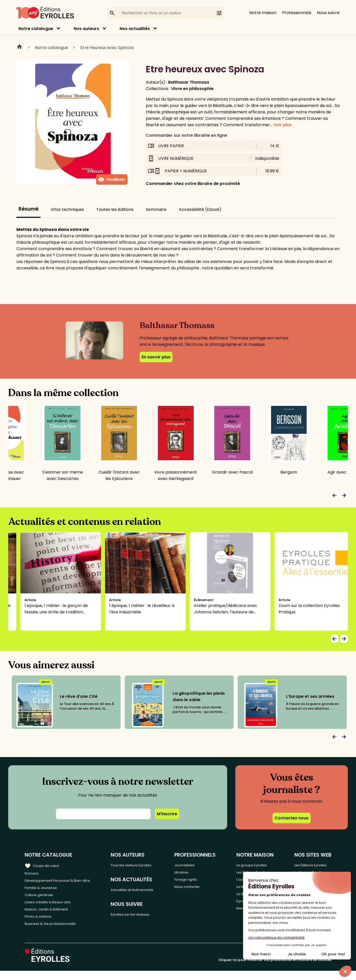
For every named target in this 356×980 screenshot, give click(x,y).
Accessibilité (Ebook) (200, 209)
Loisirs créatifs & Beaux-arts (53, 907)
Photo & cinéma (41, 924)
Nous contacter (199, 890)
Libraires (192, 873)
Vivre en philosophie (192, 89)
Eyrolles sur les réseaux (141, 917)
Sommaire (156, 209)
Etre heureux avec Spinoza (107, 48)
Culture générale (42, 899)
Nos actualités (135, 29)
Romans (33, 873)
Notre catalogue (36, 29)
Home (20, 47)
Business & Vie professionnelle (55, 932)
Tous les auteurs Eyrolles (142, 865)
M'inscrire (167, 814)
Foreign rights (197, 882)
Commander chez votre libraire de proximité (193, 184)
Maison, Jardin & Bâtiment (51, 915)
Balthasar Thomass (189, 82)
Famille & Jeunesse (44, 890)
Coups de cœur (44, 865)
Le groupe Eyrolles (257, 865)
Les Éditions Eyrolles (312, 865)
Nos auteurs (86, 29)
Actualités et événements (144, 891)
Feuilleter (112, 180)
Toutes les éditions (115, 209)
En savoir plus (156, 357)
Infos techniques (67, 209)
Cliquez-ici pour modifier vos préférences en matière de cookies (275, 969)
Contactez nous (292, 818)
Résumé (28, 209)
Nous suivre (328, 13)
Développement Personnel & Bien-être (64, 882)
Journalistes (195, 865)
